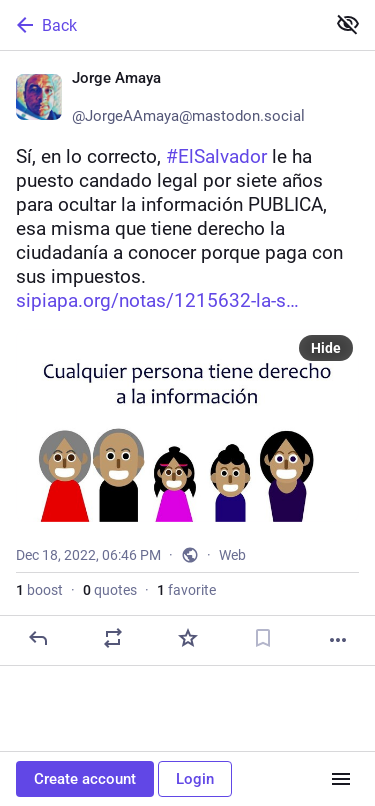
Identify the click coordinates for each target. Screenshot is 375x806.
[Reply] (38, 638)
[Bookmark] (263, 638)
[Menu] (341, 779)
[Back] (160, 25)
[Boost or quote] (113, 638)
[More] (338, 640)
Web (232, 555)
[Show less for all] (348, 24)
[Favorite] (188, 638)
